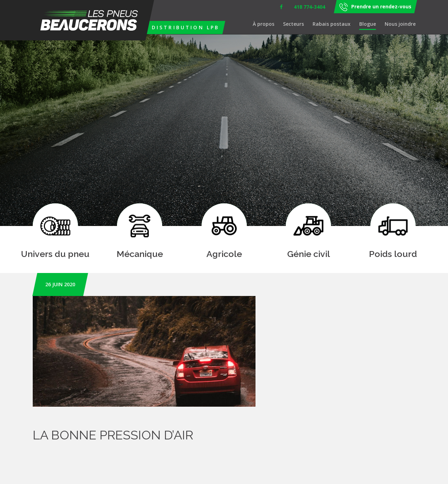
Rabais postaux (332, 24)
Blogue (368, 24)
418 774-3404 (309, 7)
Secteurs (293, 24)
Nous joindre (400, 24)
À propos (264, 24)
